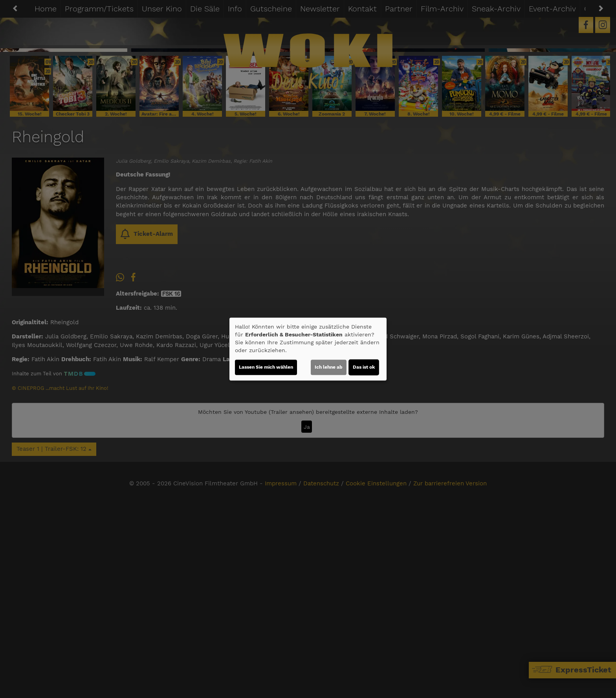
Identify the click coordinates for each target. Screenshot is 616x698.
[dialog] (308, 349)
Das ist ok (364, 367)
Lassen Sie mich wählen (266, 367)
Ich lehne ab (329, 367)
